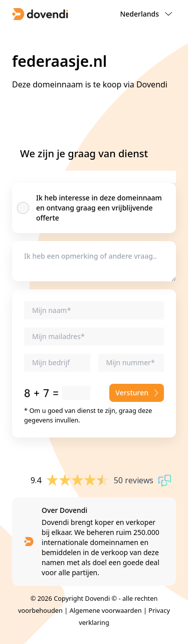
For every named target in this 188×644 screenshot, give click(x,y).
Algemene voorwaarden (106, 610)
